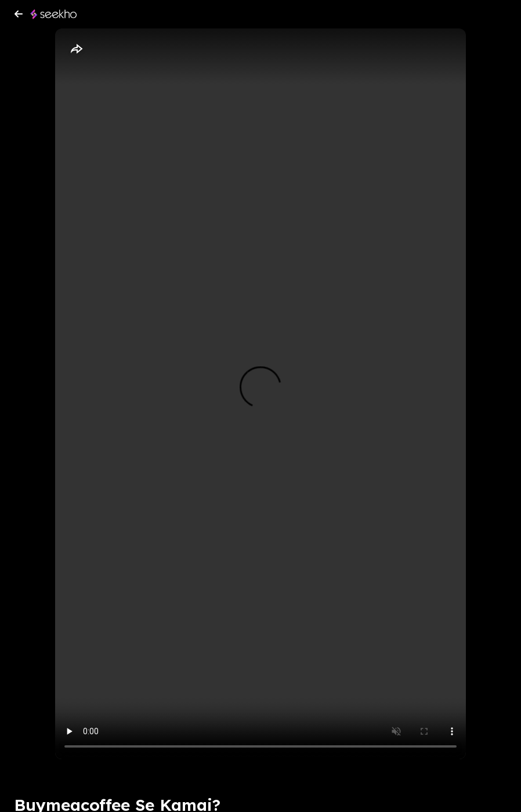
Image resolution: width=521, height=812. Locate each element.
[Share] (76, 49)
